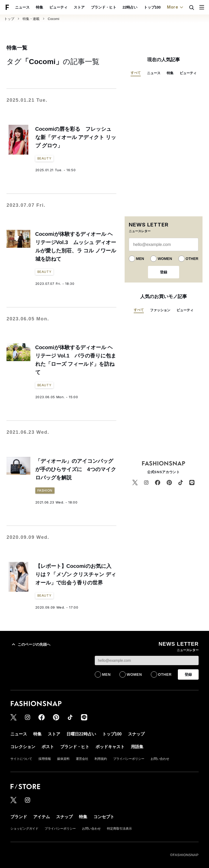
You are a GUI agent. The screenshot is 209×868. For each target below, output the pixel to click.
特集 (39, 7)
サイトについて (21, 759)
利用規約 (101, 759)
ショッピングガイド (24, 829)
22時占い (130, 7)
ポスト (48, 747)
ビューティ (58, 7)
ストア (79, 7)
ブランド (19, 817)
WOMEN (165, 259)
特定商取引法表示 (119, 829)
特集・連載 (31, 19)
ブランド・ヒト (104, 7)
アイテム (42, 817)
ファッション (160, 310)
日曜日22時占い (81, 734)
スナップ (136, 734)
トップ (9, 19)
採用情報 (45, 759)
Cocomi (53, 19)
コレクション (23, 747)
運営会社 (82, 759)
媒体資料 (63, 759)
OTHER (192, 259)
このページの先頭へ (30, 644)
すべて (136, 73)
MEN (140, 259)
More (176, 7)
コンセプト (104, 817)
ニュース (22, 7)
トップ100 (152, 7)
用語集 (137, 747)
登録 (164, 272)
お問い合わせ (160, 759)
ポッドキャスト (110, 747)
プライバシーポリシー (129, 759)
